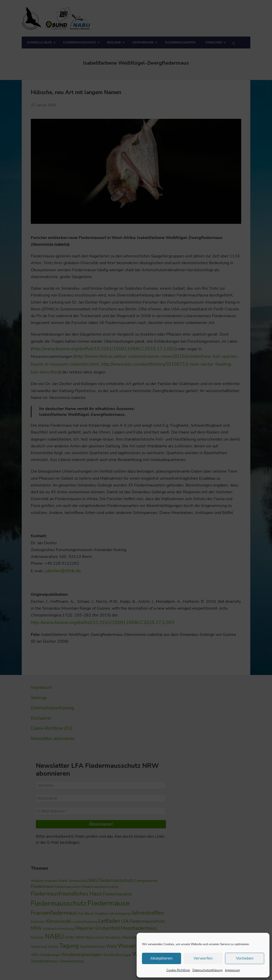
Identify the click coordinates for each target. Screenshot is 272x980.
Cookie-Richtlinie (178, 970)
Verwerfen (203, 958)
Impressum (232, 970)
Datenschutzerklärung (207, 970)
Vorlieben (245, 958)
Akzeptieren (162, 958)
